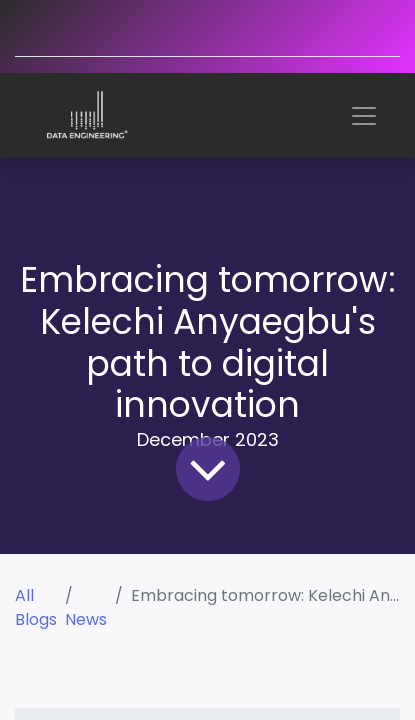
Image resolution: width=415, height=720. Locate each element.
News (86, 619)
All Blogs (36, 607)
